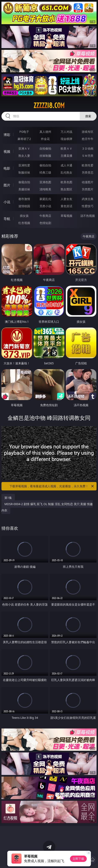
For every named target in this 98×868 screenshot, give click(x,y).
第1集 (8, 498)
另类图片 (88, 189)
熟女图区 (66, 189)
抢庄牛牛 (88, 139)
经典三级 (45, 172)
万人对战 (66, 132)
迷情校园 (24, 206)
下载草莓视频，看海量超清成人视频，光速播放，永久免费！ (52, 486)
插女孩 (24, 216)
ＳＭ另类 (88, 156)
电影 (7, 168)
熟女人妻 (24, 156)
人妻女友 (66, 199)
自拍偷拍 (45, 148)
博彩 (7, 135)
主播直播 (66, 156)
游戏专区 (88, 132)
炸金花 (45, 139)
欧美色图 (66, 182)
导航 (7, 219)
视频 (7, 151)
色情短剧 (45, 223)
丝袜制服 (45, 156)
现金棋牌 (66, 139)
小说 (7, 202)
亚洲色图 (45, 182)
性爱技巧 (88, 206)
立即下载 (78, 859)
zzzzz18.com (49, 105)
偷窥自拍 (24, 182)
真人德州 (45, 132)
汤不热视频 (88, 216)
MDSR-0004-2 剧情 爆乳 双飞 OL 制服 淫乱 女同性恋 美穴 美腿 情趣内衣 (47, 507)
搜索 (88, 116)
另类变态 (88, 172)
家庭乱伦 (45, 199)
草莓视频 (66, 216)
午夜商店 (45, 216)
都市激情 (24, 199)
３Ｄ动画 (88, 148)
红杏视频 (24, 223)
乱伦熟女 (66, 172)
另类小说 (45, 206)
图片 (7, 185)
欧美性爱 (88, 165)
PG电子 (24, 132)
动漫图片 (88, 182)
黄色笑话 (66, 206)
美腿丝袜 (24, 189)
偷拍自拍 (45, 165)
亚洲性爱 (24, 165)
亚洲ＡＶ (24, 148)
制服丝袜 (24, 172)
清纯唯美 (45, 189)
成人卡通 (66, 165)
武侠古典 (88, 199)
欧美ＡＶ (66, 148)
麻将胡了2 (24, 139)
